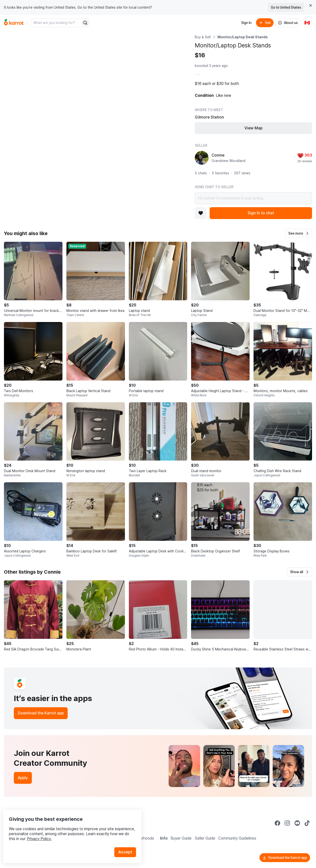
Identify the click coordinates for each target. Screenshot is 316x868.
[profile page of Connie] (202, 158)
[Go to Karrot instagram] (287, 823)
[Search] (85, 23)
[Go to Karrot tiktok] (307, 823)
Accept (127, 843)
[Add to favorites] (201, 213)
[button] (299, 233)
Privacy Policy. (66, 830)
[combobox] (56, 23)
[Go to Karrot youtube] (297, 823)
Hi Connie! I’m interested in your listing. (253, 198)
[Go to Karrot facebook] (277, 823)
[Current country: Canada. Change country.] (307, 23)
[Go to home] (14, 23)
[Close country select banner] (311, 5)
